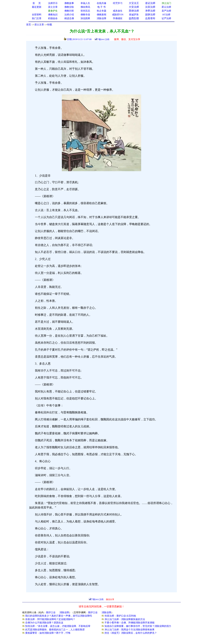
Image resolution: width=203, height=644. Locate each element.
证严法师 (166, 18)
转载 (50, 25)
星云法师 (166, 7)
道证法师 (150, 3)
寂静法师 (150, 15)
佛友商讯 (85, 7)
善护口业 (51, 612)
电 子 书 (101, 7)
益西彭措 (134, 18)
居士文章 (39, 25)
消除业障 (64, 612)
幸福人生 (85, 3)
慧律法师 (134, 11)
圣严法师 (166, 11)
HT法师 (166, 15)
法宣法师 (150, 7)
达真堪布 (150, 18)
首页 (29, 25)
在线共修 (101, 3)
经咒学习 (118, 3)
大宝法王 (134, 3)
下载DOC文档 (103, 39)
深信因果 (85, 18)
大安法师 (134, 7)
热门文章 (37, 18)
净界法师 (150, 11)
